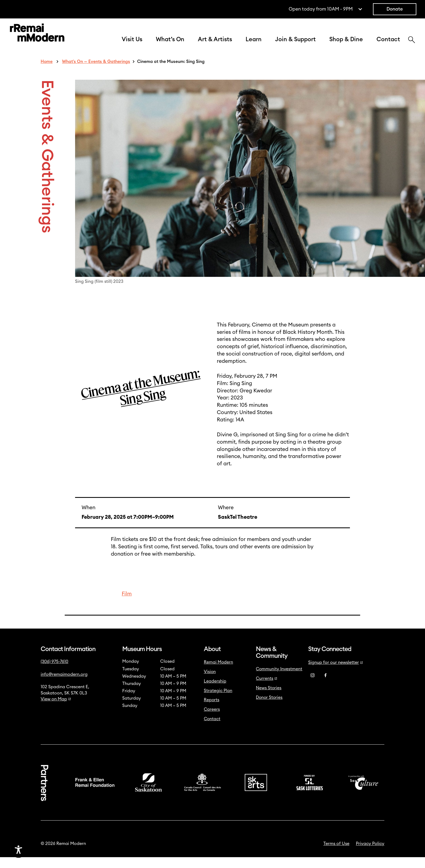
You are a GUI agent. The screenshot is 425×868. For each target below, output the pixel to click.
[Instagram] (313, 686)
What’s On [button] (170, 45)
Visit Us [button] (132, 45)
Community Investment (279, 680)
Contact (388, 45)
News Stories (269, 699)
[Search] (412, 46)
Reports (212, 711)
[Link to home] (37, 39)
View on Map (56, 710)
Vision (210, 683)
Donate (395, 9)
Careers (212, 720)
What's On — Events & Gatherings (96, 72)
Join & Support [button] (295, 45)
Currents (267, 689)
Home (47, 72)
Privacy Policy (370, 854)
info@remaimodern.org (64, 685)
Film (127, 605)
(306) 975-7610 (54, 672)
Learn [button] (254, 45)
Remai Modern (218, 673)
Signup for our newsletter (336, 673)
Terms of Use (336, 854)
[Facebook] (326, 686)
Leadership (215, 692)
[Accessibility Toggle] (45, 850)
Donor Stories (269, 708)
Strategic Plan (218, 702)
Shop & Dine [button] (346, 45)
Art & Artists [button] (215, 45)
